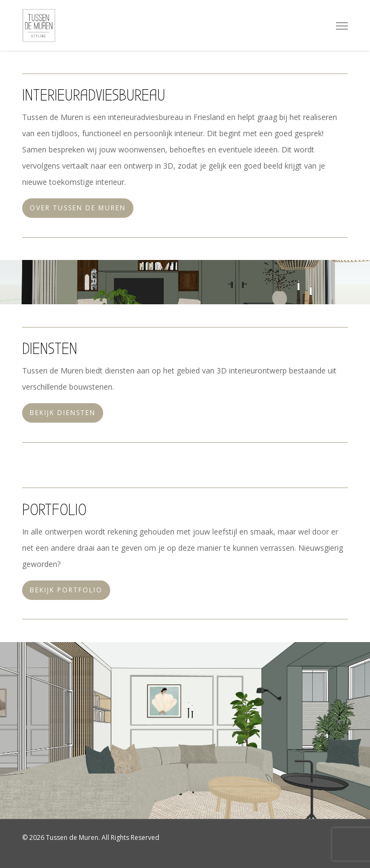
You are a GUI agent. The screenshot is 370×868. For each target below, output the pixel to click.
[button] (342, 25)
